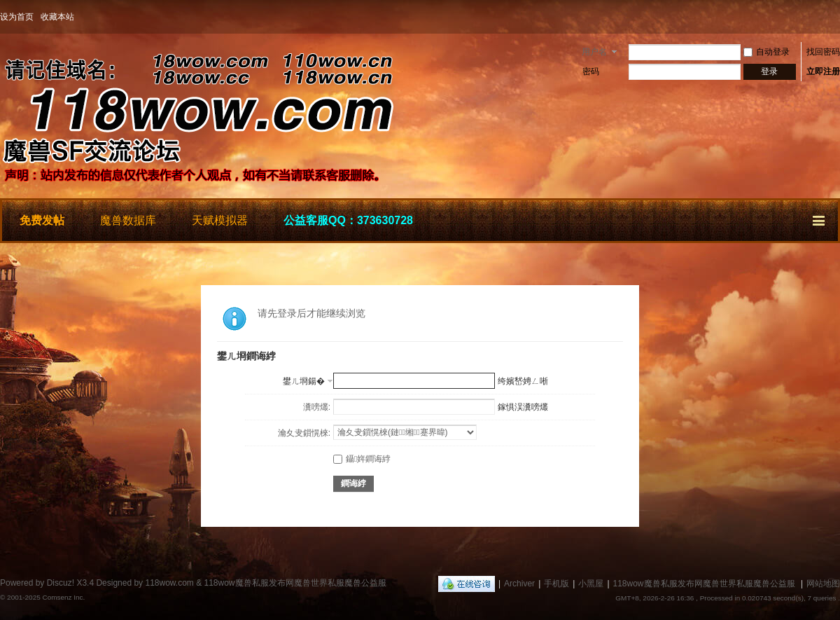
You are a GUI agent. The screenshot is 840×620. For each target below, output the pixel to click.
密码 (591, 71)
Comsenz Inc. (63, 597)
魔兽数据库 (128, 220)
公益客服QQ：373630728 (348, 220)
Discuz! (61, 583)
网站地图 (823, 584)
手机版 (556, 584)
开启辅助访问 (836, 17)
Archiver (519, 584)
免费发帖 (42, 220)
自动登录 (766, 52)
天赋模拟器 (220, 220)
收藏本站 (57, 17)
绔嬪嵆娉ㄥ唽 (523, 381)
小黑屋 (591, 584)
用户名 (594, 52)
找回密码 (823, 52)
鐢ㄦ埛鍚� (304, 381)
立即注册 (823, 71)
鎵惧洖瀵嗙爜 (523, 407)
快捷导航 (820, 219)
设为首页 (17, 17)
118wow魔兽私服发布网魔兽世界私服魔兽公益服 (704, 584)
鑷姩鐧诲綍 (362, 459)
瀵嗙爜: (317, 407)
